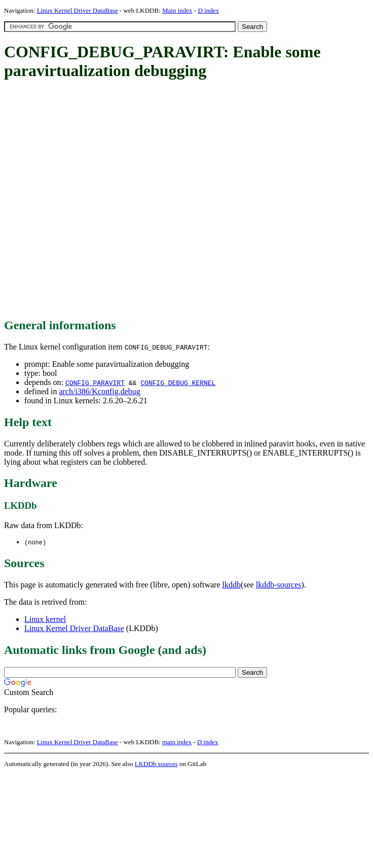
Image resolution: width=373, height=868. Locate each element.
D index (208, 10)
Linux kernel (45, 620)
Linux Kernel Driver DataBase (78, 10)
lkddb (232, 585)
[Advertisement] (108, 200)
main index (177, 742)
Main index (177, 10)
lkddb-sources (279, 585)
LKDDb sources (156, 764)
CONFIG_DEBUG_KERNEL (178, 383)
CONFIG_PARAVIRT (95, 383)
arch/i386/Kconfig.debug (99, 391)
